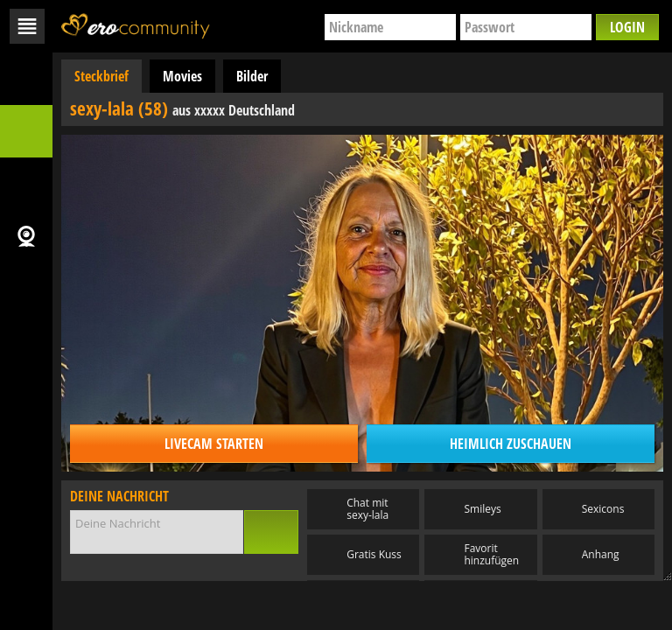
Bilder (252, 76)
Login (627, 27)
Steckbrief (101, 76)
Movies (182, 76)
